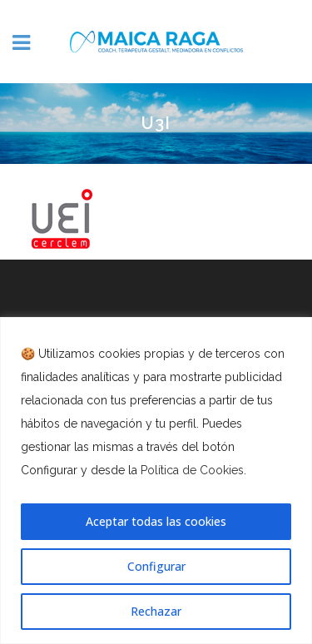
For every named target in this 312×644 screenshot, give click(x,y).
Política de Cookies (192, 470)
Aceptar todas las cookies (156, 521)
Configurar (156, 566)
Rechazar (156, 611)
